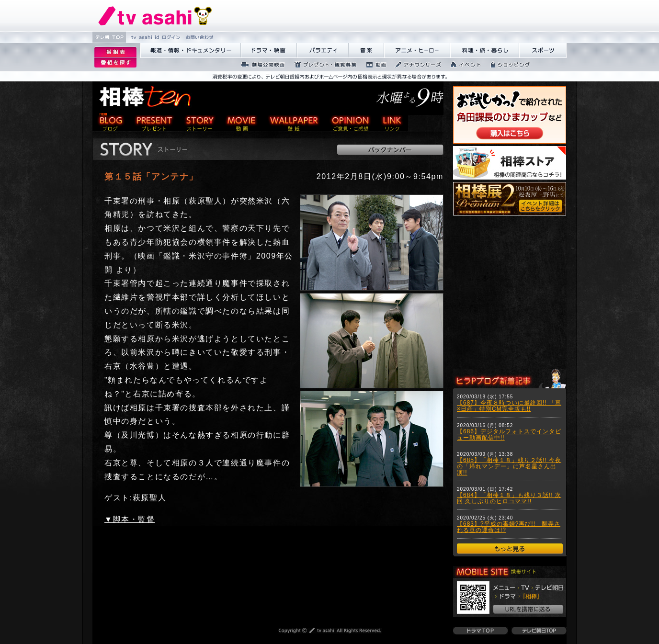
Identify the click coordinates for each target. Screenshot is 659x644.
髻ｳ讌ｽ (366, 51)
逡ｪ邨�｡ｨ (115, 52)
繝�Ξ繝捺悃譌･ (155, 16)
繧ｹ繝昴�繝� (543, 51)
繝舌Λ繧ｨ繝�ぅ (323, 51)
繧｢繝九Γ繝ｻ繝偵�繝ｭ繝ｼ (417, 51)
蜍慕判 (373, 65)
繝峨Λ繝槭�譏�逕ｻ (269, 51)
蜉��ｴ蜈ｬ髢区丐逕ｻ (260, 65)
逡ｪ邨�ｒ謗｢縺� (115, 63)
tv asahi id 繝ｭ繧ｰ (154, 37)
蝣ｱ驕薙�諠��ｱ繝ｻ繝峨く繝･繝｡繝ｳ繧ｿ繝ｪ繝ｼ (191, 51)
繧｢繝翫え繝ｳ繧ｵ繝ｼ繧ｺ (415, 65)
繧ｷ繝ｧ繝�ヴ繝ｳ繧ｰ (507, 65)
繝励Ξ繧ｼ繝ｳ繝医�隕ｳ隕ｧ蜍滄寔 (323, 65)
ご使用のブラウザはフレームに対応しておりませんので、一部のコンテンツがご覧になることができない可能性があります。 (510, 293)
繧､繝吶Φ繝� (463, 65)
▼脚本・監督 (130, 519)
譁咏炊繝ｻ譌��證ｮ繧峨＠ (485, 51)
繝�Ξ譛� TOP (109, 37)
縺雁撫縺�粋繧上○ (199, 37)
